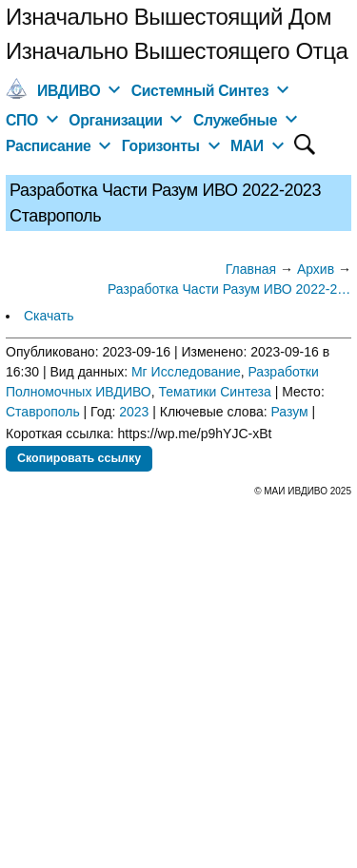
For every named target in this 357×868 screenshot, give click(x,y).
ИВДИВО (69, 91)
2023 (134, 412)
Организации (115, 120)
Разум (290, 412)
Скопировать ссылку (79, 458)
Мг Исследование (186, 372)
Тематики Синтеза (215, 392)
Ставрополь (43, 412)
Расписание (49, 146)
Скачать (49, 316)
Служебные (235, 120)
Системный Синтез (200, 91)
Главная (251, 269)
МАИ (247, 146)
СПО (22, 120)
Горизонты (161, 146)
